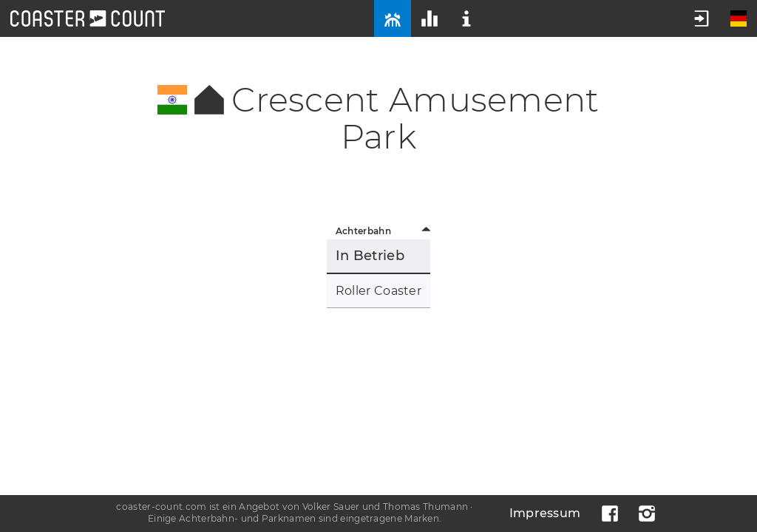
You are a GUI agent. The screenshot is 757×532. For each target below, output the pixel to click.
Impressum (545, 513)
